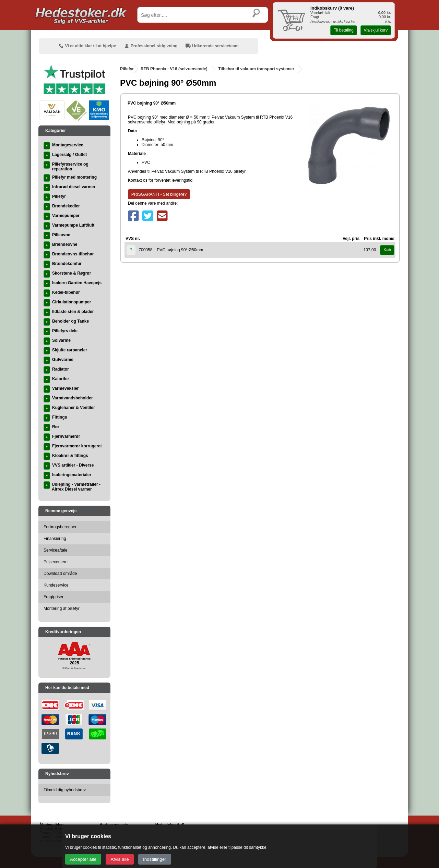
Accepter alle (83, 859)
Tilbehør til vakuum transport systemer (256, 69)
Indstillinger (155, 859)
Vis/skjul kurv (376, 30)
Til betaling (344, 30)
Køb (387, 250)
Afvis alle (120, 859)
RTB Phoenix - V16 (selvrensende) (174, 69)
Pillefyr (127, 69)
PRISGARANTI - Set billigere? (159, 194)
